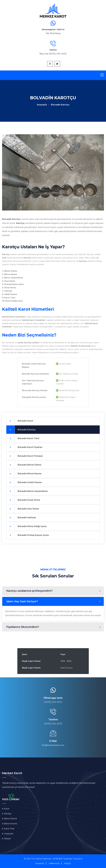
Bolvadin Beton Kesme (24, 474)
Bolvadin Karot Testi (23, 438)
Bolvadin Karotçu (21, 430)
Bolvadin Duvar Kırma (23, 500)
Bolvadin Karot (20, 421)
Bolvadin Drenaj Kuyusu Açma (28, 535)
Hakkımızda (54, 863)
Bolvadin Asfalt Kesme (24, 482)
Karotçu (8, 814)
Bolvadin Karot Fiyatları (24, 447)
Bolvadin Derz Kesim (23, 509)
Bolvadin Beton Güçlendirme (27, 491)
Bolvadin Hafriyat (21, 518)
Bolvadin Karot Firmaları (25, 456)
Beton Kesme (11, 824)
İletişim (8, 839)
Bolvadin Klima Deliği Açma (26, 526)
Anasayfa (42, 105)
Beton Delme (11, 819)
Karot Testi (9, 829)
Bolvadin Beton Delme (24, 465)
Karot (7, 809)
